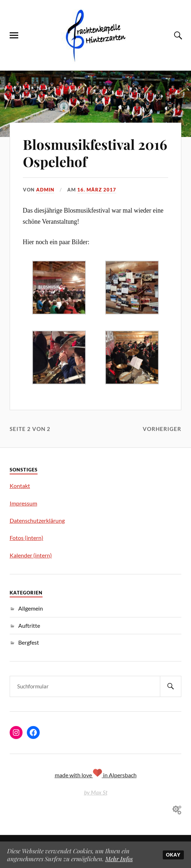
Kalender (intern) (31, 555)
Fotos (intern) (26, 538)
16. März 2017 (97, 190)
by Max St (96, 792)
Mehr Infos (119, 859)
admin (45, 190)
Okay (173, 855)
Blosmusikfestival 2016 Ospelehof (95, 153)
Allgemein (31, 608)
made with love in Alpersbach (96, 775)
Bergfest (29, 642)
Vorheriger (162, 429)
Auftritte (29, 625)
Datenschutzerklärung (37, 520)
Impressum (23, 503)
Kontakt (20, 486)
